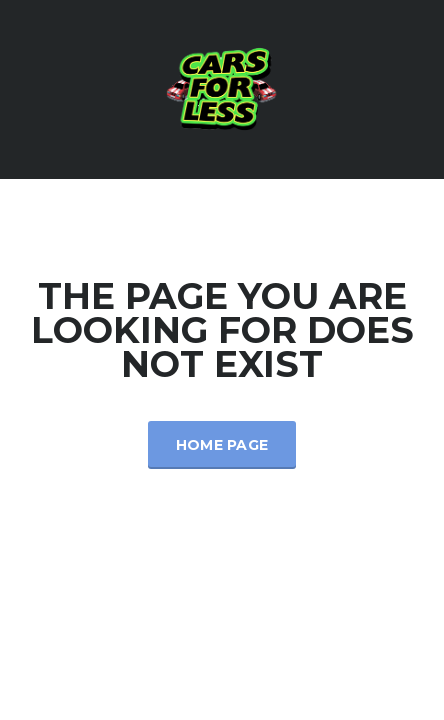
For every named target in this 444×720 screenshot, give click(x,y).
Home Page (222, 445)
